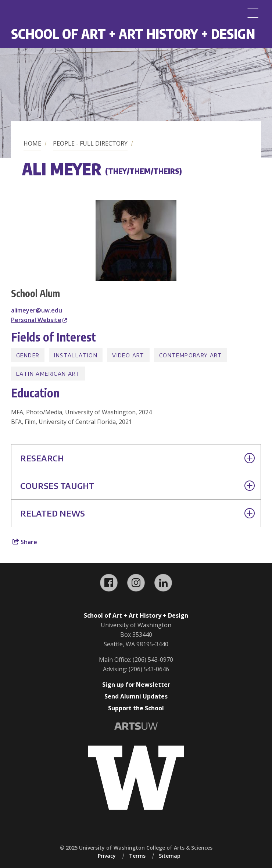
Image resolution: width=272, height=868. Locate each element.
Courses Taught (137, 486)
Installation (76, 355)
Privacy (107, 856)
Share (25, 542)
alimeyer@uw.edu (37, 310)
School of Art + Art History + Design (133, 34)
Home (32, 143)
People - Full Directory (90, 143)
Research (137, 458)
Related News (137, 513)
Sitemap (170, 856)
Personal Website (39, 320)
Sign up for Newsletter (136, 685)
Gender (28, 355)
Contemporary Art (191, 355)
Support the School (136, 708)
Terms (137, 856)
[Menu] (253, 13)
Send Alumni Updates (136, 696)
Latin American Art (48, 374)
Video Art (128, 355)
